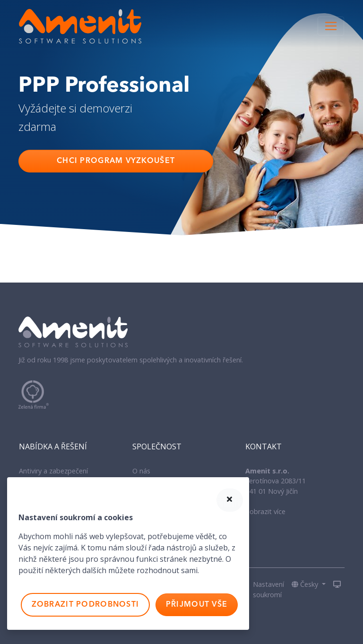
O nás (141, 471)
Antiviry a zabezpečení (53, 471)
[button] (309, 584)
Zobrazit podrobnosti (86, 605)
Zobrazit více (265, 511)
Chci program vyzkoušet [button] (116, 161)
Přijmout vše (197, 605)
